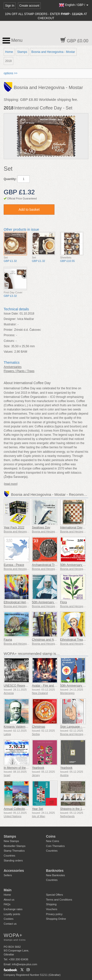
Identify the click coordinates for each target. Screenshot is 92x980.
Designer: (10, 319)
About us (9, 900)
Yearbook (38, 768)
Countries (9, 856)
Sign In (10, 6)
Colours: (9, 341)
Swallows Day (41, 528)
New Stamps (11, 841)
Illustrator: (10, 324)
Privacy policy (54, 914)
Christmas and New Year (48, 640)
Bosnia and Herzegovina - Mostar (53, 52)
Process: (9, 335)
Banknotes (55, 871)
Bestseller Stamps (15, 846)
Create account (29, 6)
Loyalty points (12, 914)
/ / (74, 5)
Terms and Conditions (59, 900)
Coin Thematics (55, 846)
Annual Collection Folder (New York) (27, 809)
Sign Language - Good (75, 727)
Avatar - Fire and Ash (46, 686)
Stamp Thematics (14, 851)
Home (9, 52)
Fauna (8, 640)
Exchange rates (13, 909)
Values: (8, 352)
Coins (51, 836)
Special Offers (55, 895)
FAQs (7, 904)
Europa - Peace (14, 565)
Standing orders (13, 860)
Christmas (39, 727)
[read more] (11, 484)
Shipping (51, 904)
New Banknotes (56, 875)
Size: (7, 346)
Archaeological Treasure (48, 565)
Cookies (9, 919)
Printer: (8, 330)
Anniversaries (13, 367)
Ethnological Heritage (18, 602)
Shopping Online (56, 919)
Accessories (14, 871)
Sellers (8, 875)
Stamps (22, 52)
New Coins (53, 841)
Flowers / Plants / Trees (19, 371)
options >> (11, 73)
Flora (63, 602)
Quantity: (10, 179)
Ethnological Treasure (74, 640)
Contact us (10, 924)
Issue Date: (11, 314)
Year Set (38, 809)
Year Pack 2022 (14, 528)
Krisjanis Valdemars (17, 727)
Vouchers (52, 909)
